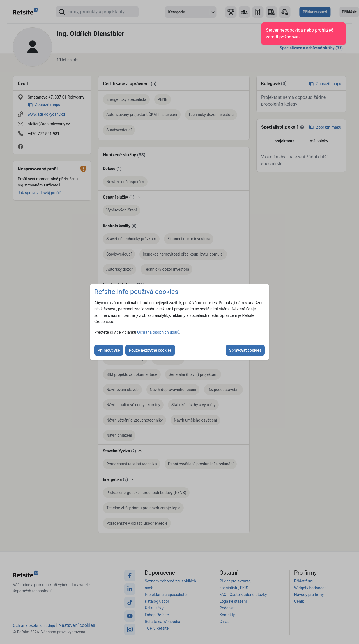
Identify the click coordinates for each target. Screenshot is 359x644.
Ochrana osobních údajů (158, 332)
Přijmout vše (109, 350)
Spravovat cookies (245, 350)
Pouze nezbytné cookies (150, 350)
